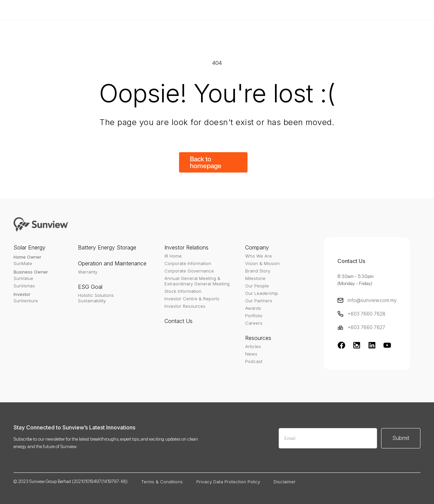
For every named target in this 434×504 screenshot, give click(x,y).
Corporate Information (188, 263)
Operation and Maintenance (112, 263)
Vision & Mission (262, 263)
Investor (22, 294)
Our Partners (259, 301)
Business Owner (31, 272)
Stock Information (183, 291)
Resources (258, 338)
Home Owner (27, 257)
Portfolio (254, 316)
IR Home (173, 256)
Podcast (254, 361)
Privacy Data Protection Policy (228, 482)
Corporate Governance (189, 271)
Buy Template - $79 (312, 10)
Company (257, 247)
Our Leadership (262, 293)
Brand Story (258, 271)
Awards (253, 308)
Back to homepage (206, 163)
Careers (254, 323)
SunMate (23, 263)
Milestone (255, 278)
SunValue (23, 278)
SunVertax (24, 286)
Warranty (88, 272)
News (251, 354)
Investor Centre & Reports (192, 299)
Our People (257, 286)
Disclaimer (285, 482)
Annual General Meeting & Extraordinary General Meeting (197, 281)
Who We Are (259, 256)
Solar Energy (29, 247)
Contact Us (179, 321)
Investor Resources (185, 306)
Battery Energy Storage (107, 247)
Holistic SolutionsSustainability (96, 298)
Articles (253, 346)
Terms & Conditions (162, 482)
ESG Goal (90, 287)
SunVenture (26, 301)
